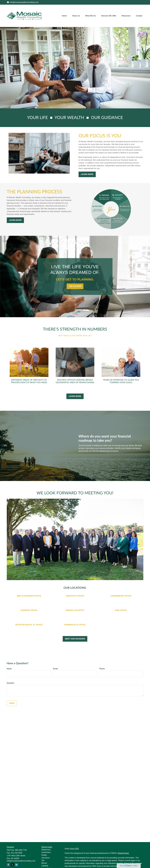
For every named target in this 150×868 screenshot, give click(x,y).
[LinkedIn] (17, 865)
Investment (46, 852)
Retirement (46, 850)
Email (55, 669)
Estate (44, 855)
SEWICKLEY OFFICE (75, 596)
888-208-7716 (21, 850)
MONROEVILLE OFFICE (75, 625)
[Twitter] (12, 865)
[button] (64, 16)
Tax (43, 860)
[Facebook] (8, 865)
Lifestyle (45, 866)
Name (9, 669)
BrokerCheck (123, 853)
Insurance (46, 858)
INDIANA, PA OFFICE (75, 610)
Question (11, 683)
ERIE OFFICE (121, 610)
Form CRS (74, 849)
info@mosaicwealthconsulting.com (23, 2)
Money (44, 863)
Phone (102, 669)
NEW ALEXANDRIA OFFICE (29, 596)
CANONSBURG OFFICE (121, 596)
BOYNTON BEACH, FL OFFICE (29, 625)
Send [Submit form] (12, 703)
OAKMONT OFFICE (29, 610)
